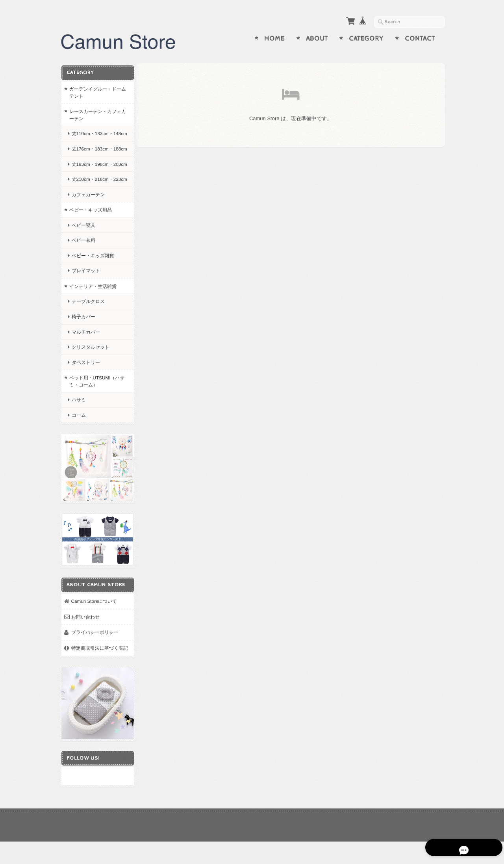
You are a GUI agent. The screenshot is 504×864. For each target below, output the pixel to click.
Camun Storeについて (94, 625)
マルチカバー (85, 359)
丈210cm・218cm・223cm (92, 203)
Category (366, 39)
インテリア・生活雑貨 (93, 313)
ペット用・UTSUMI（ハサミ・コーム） (94, 408)
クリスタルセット (90, 374)
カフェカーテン (88, 222)
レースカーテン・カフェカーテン (95, 114)
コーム (78, 442)
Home (274, 39)
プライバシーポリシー (94, 656)
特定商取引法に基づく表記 (97, 675)
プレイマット (85, 298)
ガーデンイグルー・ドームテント (95, 92)
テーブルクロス (88, 329)
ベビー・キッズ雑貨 (93, 283)
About (317, 39)
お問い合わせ (85, 640)
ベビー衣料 (83, 267)
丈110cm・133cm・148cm (92, 137)
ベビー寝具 (83, 252)
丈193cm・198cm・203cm (92, 181)
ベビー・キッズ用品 (90, 237)
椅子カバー (83, 344)
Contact (420, 39)
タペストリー (85, 389)
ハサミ (78, 427)
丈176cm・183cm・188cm (92, 159)
